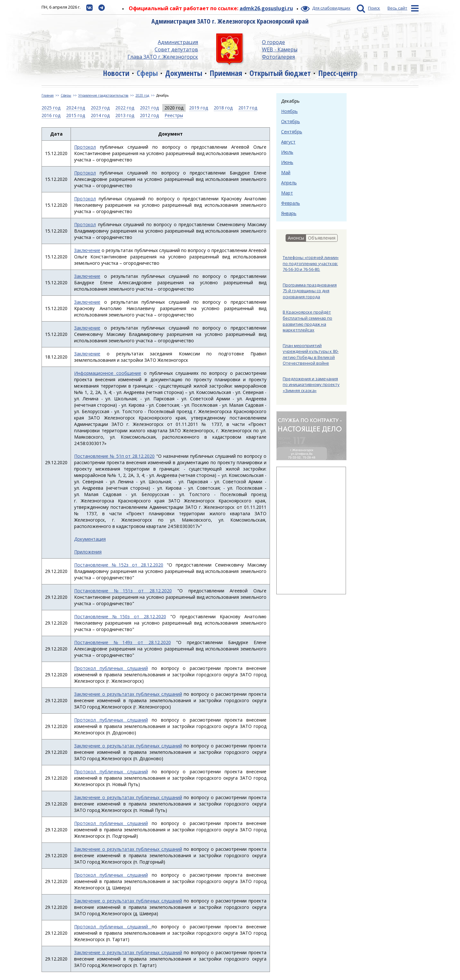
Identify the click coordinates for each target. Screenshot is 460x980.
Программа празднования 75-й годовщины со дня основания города (310, 291)
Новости (116, 73)
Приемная (226, 73)
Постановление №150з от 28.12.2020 (120, 616)
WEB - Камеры (280, 49)
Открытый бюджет (280, 73)
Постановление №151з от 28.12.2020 (123, 591)
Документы (184, 73)
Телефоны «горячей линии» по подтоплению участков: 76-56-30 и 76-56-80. (311, 263)
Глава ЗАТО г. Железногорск (163, 57)
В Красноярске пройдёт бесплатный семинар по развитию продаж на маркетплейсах (307, 321)
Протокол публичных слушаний (111, 668)
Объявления (322, 238)
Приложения (88, 552)
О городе (273, 42)
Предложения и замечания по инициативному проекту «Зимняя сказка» (311, 385)
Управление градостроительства (103, 95)
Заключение (87, 250)
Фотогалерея (278, 57)
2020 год (142, 95)
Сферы (147, 73)
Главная (48, 95)
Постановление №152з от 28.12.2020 (119, 565)
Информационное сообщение (108, 373)
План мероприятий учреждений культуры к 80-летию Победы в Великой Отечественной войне (311, 354)
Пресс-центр (338, 73)
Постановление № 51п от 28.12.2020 (114, 456)
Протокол (85, 147)
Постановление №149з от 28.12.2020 (123, 642)
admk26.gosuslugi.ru (266, 8)
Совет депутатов (176, 49)
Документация (90, 539)
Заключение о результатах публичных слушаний (128, 694)
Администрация (178, 42)
